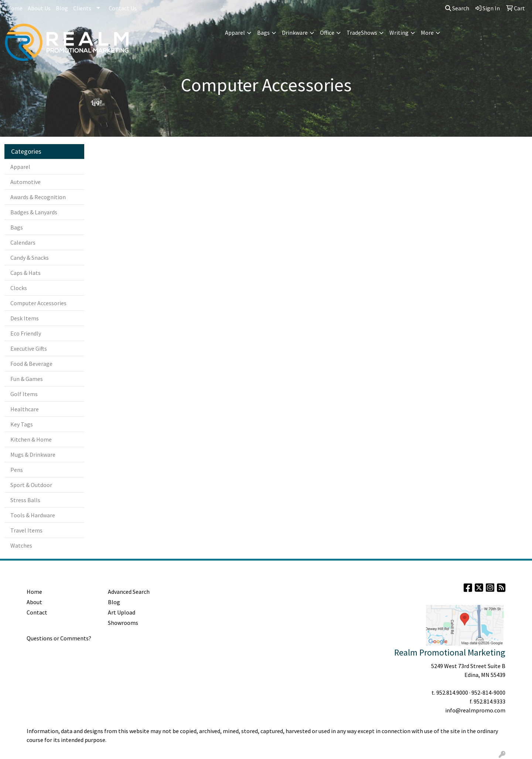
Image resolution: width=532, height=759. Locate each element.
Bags (263, 33)
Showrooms (123, 623)
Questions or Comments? (59, 638)
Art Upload (122, 612)
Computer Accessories (38, 303)
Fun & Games (27, 379)
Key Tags (22, 424)
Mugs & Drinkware (33, 455)
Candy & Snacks (30, 258)
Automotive (25, 182)
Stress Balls (25, 500)
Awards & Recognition (38, 197)
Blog (62, 8)
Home (15, 8)
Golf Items (24, 394)
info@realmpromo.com (475, 710)
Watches (21, 545)
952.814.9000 (452, 692)
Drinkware (295, 33)
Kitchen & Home (31, 439)
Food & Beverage (31, 364)
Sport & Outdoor (31, 485)
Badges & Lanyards (34, 212)
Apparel (235, 33)
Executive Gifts (29, 348)
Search (457, 8)
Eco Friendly (26, 333)
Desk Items (25, 318)
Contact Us (123, 8)
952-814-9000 (488, 692)
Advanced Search (129, 592)
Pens (17, 470)
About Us (39, 8)
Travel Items (26, 530)
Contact (37, 612)
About (34, 602)
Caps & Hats (25, 273)
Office (327, 33)
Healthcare (25, 409)
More (427, 33)
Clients (82, 8)
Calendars (23, 242)
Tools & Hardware (33, 515)
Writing (399, 33)
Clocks (19, 288)
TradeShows (362, 33)
